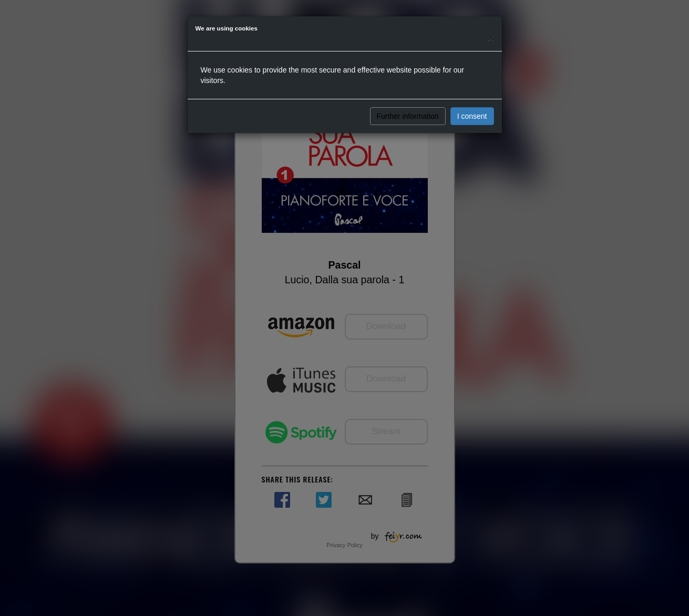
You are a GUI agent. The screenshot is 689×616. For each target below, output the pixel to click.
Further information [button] (408, 116)
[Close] (490, 38)
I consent (472, 116)
